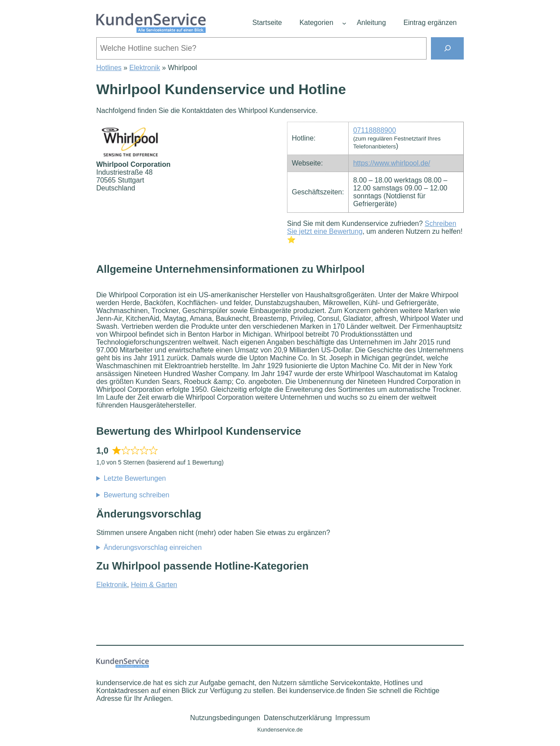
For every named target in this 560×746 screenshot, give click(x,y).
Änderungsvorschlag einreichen (153, 547)
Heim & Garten (154, 585)
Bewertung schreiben (136, 495)
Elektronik (145, 68)
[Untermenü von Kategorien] (344, 23)
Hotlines (109, 68)
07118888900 (374, 130)
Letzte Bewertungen (135, 478)
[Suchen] (447, 48)
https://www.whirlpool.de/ (392, 163)
